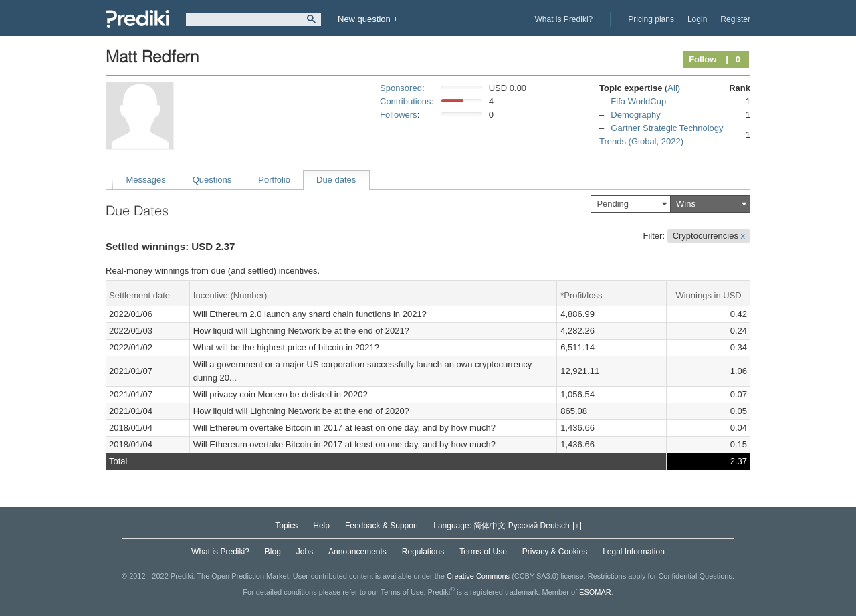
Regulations (423, 552)
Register (735, 19)
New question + (368, 19)
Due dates (336, 180)
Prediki (137, 19)
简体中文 (490, 526)
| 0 (733, 59)
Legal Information (634, 552)
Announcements (357, 552)
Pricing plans (651, 19)
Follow (703, 59)
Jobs (305, 552)
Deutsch (555, 526)
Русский (523, 526)
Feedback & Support (382, 526)
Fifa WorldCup (638, 101)
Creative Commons (478, 576)
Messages (146, 180)
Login (697, 19)
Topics (286, 526)
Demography (635, 115)
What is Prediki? (564, 19)
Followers (399, 115)
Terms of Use (483, 552)
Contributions (406, 101)
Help (321, 526)
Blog (273, 552)
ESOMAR (595, 592)
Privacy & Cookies (555, 552)
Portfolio (274, 180)
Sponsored (401, 88)
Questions (212, 180)
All (672, 88)
